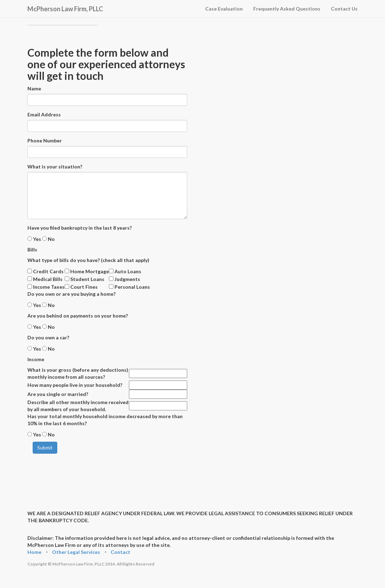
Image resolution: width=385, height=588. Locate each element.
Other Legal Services (76, 552)
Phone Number (45, 140)
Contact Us (344, 9)
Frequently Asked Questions (287, 9)
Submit (45, 448)
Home (34, 552)
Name (34, 88)
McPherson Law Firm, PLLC (65, 8)
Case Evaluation (224, 9)
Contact (120, 552)
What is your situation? (55, 167)
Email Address (44, 114)
